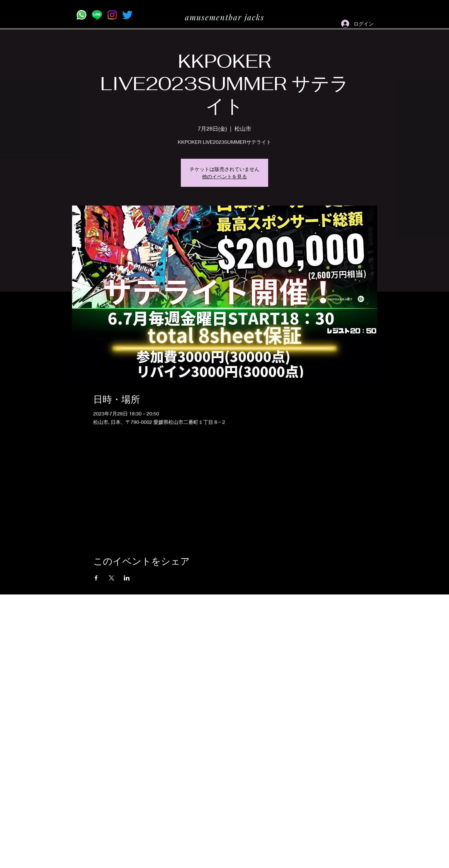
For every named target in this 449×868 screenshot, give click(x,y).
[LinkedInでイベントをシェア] (127, 578)
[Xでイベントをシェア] (111, 578)
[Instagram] (112, 15)
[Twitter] (127, 15)
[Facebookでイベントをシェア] (96, 578)
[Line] (97, 15)
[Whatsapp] (82, 15)
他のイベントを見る (224, 176)
